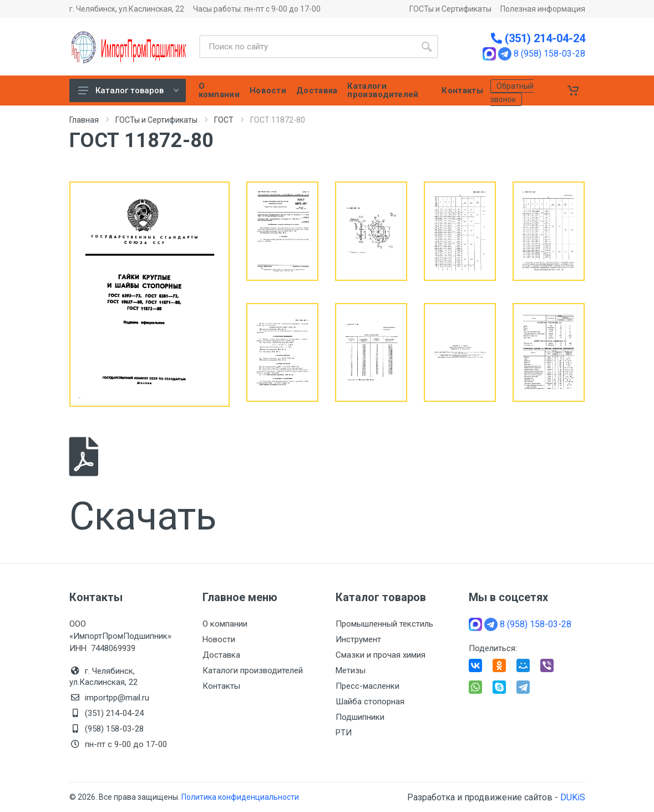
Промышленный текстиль (384, 624)
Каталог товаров (128, 90)
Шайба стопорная (370, 702)
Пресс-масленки (367, 686)
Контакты (221, 686)
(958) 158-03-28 (115, 729)
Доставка (221, 655)
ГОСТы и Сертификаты (450, 9)
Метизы (351, 670)
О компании (225, 624)
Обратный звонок (512, 93)
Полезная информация (543, 9)
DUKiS (573, 797)
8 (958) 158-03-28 (549, 54)
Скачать (143, 488)
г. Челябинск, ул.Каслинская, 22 (127, 9)
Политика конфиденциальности (240, 797)
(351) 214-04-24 (538, 38)
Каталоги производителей (253, 670)
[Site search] (307, 47)
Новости (219, 639)
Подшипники (360, 717)
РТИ (344, 733)
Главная (84, 120)
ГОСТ (224, 120)
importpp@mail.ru (117, 698)
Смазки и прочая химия (381, 655)
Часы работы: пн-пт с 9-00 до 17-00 (257, 9)
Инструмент (358, 639)
